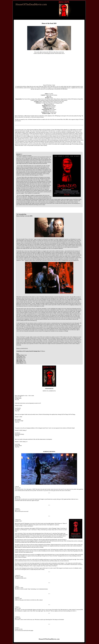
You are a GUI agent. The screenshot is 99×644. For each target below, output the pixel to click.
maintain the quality (45, 132)
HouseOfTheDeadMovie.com (31, 4)
